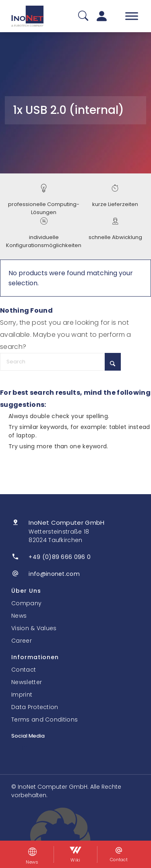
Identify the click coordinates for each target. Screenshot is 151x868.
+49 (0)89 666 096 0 (60, 557)
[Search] (60, 362)
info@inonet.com (54, 574)
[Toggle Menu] (132, 16)
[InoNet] (27, 16)
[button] (75, 838)
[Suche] (83, 16)
